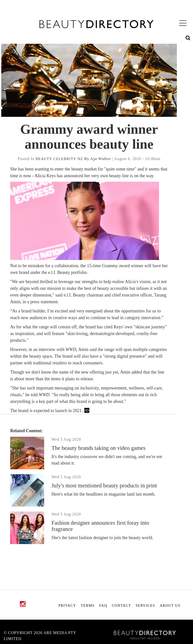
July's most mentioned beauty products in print (104, 486)
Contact (121, 605)
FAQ (103, 605)
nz (80, 159)
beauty (44, 159)
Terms (88, 605)
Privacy (67, 605)
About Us (170, 605)
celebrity (65, 159)
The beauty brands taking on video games (99, 448)
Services (145, 605)
